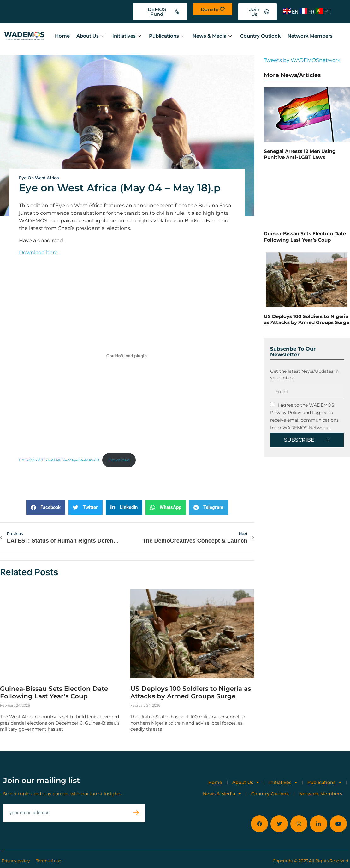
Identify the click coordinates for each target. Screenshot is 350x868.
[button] (46, 507)
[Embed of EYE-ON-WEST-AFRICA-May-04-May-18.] (127, 356)
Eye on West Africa (39, 178)
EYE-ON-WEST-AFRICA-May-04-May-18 (59, 460)
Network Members (308, 36)
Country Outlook (259, 36)
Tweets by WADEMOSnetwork (302, 60)
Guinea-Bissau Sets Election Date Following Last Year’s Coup (54, 692)
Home (62, 36)
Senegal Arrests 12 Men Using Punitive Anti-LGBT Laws (300, 154)
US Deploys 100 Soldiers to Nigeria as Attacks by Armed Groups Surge (191, 692)
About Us (91, 36)
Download (119, 460)
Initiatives (127, 36)
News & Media (212, 36)
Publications (167, 36)
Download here (38, 253)
